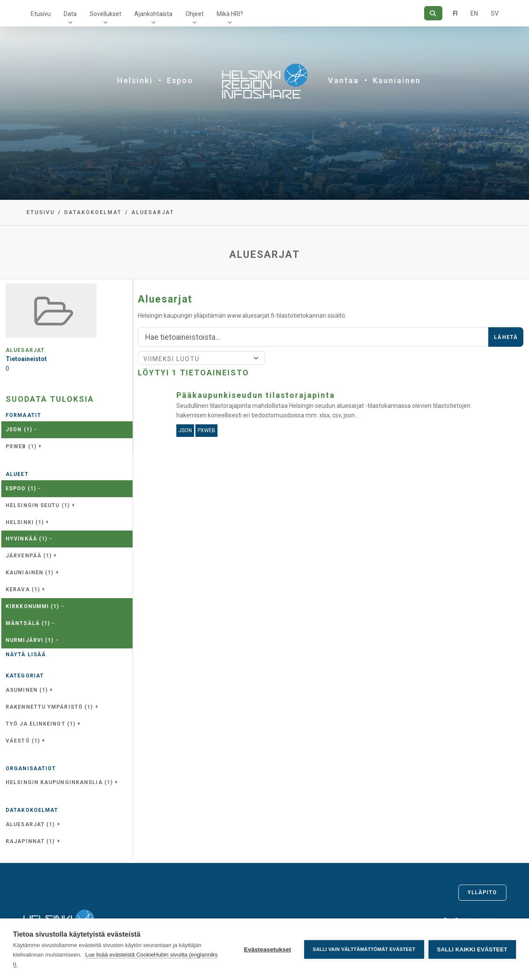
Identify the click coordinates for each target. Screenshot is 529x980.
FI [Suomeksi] (455, 13)
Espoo (180, 80)
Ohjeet (195, 14)
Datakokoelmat (93, 212)
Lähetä (506, 337)
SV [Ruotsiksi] (495, 13)
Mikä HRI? (230, 14)
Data (70, 14)
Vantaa (343, 80)
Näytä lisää (26, 654)
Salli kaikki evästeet (472, 949)
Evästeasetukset (268, 949)
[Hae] (433, 13)
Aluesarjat (153, 212)
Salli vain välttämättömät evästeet (364, 949)
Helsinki (135, 80)
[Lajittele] (201, 358)
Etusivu (41, 14)
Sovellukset (105, 14)
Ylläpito (482, 892)
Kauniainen (397, 80)
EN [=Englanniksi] (474, 13)
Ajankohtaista (153, 14)
